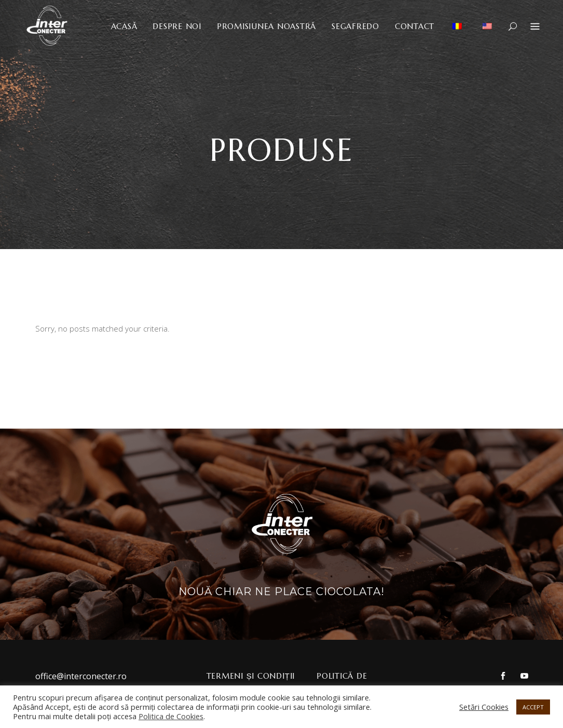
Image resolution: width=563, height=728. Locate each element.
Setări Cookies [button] (484, 707)
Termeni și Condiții (251, 676)
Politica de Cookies (171, 716)
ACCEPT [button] (533, 707)
